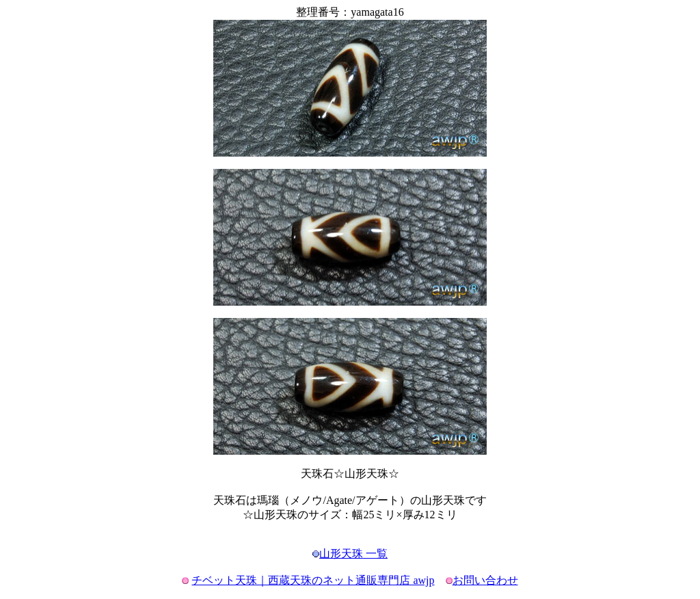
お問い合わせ (485, 580)
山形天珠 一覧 (353, 554)
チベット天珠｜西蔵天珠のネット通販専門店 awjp (313, 580)
